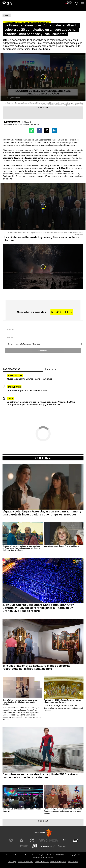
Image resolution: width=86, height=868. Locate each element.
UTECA (7, 40)
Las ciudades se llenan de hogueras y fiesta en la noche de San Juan (42, 239)
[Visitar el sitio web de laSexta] (21, 840)
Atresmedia (10, 49)
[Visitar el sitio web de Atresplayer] (48, 846)
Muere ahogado (66, 2)
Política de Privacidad (32, 344)
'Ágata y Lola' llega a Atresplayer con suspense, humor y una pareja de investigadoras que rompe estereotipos (42, 513)
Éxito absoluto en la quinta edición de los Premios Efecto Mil (22, 810)
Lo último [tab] (50, 369)
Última (70, 8)
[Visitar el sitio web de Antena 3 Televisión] (11, 840)
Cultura (43, 458)
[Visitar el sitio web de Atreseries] (65, 840)
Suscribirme (43, 351)
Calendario (14, 387)
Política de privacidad (26, 862)
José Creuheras (41, 49)
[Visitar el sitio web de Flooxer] (62, 846)
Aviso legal (12, 862)
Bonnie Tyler (15, 376)
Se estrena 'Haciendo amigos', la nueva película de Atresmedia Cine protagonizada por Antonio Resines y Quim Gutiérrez (41, 403)
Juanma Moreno (9, 2)
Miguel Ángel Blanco (23, 2)
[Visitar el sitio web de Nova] (43, 840)
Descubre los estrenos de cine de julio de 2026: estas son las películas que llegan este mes (42, 776)
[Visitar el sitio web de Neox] (32, 840)
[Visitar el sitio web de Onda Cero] (75, 840)
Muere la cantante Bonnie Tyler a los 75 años (29, 379)
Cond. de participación (58, 862)
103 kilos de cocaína (53, 2)
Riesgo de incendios (38, 2)
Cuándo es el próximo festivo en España (27, 390)
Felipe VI (7, 140)
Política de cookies (42, 862)
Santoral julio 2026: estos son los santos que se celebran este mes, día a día (62, 701)
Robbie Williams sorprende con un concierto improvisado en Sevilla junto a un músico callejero (20, 702)
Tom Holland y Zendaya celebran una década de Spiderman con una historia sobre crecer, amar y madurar (63, 811)
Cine (10, 399)
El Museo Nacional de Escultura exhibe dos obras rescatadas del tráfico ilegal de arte (36, 667)
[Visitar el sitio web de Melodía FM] (35, 846)
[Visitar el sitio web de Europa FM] (24, 846)
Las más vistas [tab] (12, 369)
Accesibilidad (73, 862)
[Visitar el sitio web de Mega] (54, 840)
